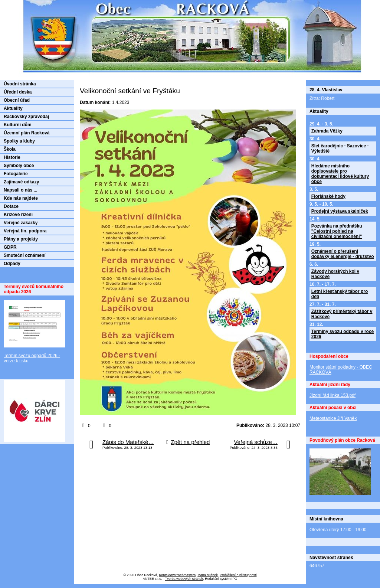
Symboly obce (19, 166)
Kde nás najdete (21, 198)
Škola (10, 149)
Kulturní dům (18, 125)
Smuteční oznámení (25, 255)
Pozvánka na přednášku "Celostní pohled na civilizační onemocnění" (337, 231)
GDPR (10, 247)
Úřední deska (18, 92)
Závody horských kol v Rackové (335, 274)
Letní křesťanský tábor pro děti (340, 294)
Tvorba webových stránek (184, 579)
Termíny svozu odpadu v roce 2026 (343, 334)
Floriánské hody (328, 196)
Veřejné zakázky (21, 223)
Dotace (11, 206)
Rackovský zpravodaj (26, 117)
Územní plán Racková (27, 133)
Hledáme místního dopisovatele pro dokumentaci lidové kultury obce (340, 174)
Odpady (12, 264)
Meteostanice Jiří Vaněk (333, 418)
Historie (12, 157)
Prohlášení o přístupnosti (238, 575)
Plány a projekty (21, 239)
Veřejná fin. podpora (25, 231)
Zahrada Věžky (327, 131)
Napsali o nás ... (21, 190)
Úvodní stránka (20, 84)
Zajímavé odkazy (21, 182)
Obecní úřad (17, 100)
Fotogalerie (16, 174)
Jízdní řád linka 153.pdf (332, 395)
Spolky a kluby (19, 141)
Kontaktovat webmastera (177, 575)
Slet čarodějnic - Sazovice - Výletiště (340, 148)
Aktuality (13, 108)
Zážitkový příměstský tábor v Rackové (342, 314)
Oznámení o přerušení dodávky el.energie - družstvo (343, 254)
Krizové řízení (18, 215)
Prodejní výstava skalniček (340, 211)
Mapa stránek (208, 575)
